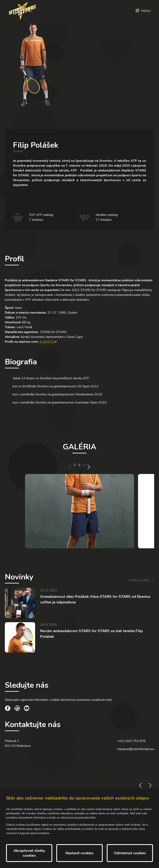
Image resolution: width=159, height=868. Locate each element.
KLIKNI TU (47, 342)
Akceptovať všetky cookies (29, 853)
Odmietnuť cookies (130, 853)
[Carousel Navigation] (79, 467)
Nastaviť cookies (79, 853)
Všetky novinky (139, 580)
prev (70, 467)
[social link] (8, 709)
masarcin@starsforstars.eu (136, 749)
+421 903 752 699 (131, 741)
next (89, 467)
